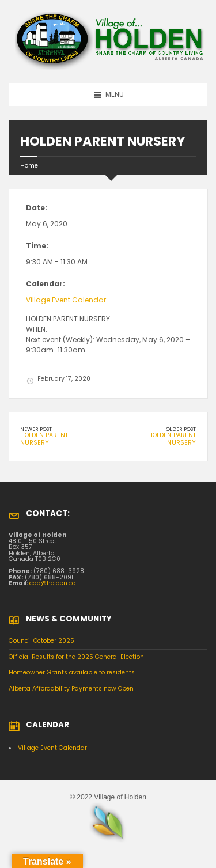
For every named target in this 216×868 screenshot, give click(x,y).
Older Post (181, 429)
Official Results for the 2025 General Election (76, 657)
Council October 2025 (41, 641)
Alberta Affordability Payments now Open (71, 689)
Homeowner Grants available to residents (72, 672)
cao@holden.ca (53, 583)
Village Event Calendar (66, 300)
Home (29, 166)
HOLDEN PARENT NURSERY (44, 439)
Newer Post (36, 429)
